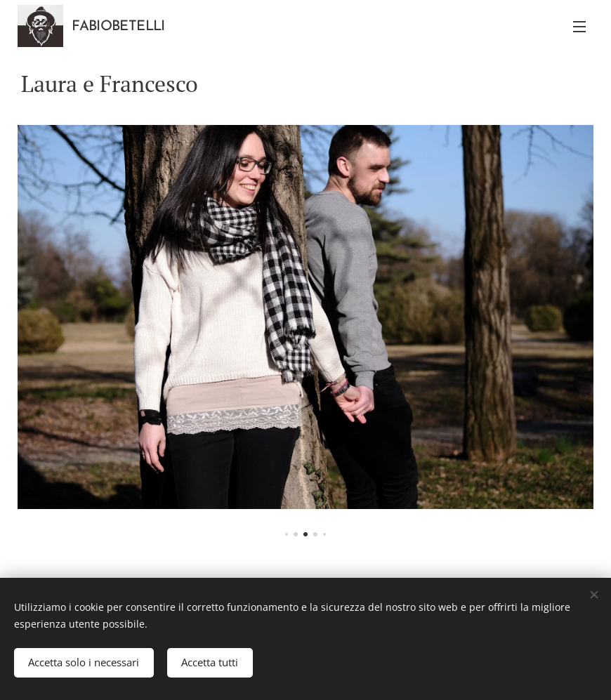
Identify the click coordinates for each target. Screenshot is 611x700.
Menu (579, 27)
